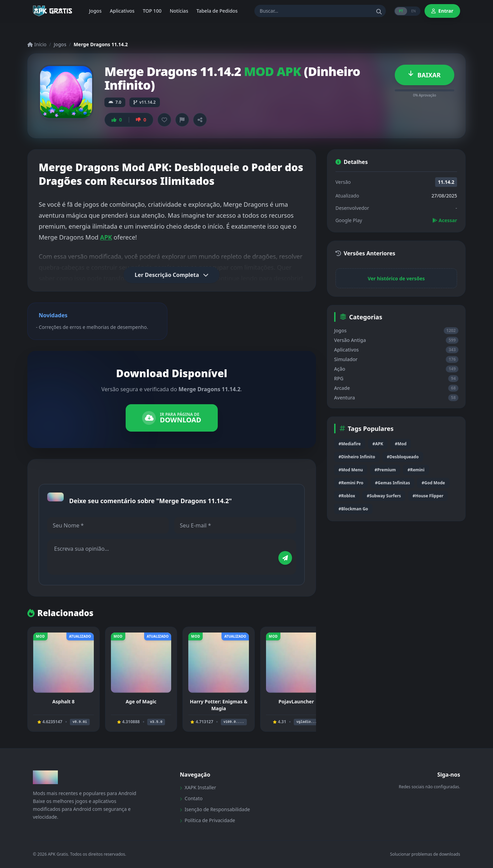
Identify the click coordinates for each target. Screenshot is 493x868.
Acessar (445, 220)
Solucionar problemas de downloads (425, 854)
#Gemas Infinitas (392, 483)
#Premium (385, 470)
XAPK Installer (198, 787)
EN (413, 11)
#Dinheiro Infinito (357, 457)
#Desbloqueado (403, 457)
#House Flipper (428, 496)
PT (401, 11)
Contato (191, 798)
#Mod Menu (351, 470)
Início (37, 44)
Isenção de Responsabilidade (215, 809)
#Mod (401, 444)
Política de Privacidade (207, 820)
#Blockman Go (353, 509)
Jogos (60, 44)
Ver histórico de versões (396, 278)
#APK (378, 444)
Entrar (442, 11)
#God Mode (433, 483)
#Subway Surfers (384, 496)
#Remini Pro (351, 483)
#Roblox (347, 496)
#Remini (416, 470)
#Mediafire (350, 444)
